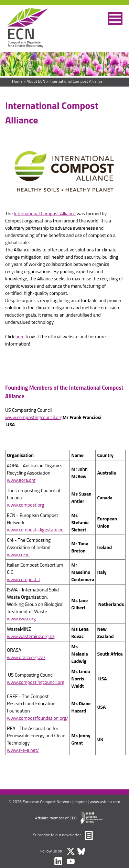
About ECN (36, 81)
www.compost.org (25, 505)
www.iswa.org (21, 618)
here (20, 336)
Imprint (81, 802)
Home (17, 81)
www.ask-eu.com (105, 802)
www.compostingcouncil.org (34, 417)
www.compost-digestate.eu (35, 530)
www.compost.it (24, 579)
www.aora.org (21, 480)
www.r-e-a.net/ (23, 750)
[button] (115, 18)
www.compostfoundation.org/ (37, 718)
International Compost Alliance (76, 81)
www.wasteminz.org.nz (31, 636)
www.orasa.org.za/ (26, 657)
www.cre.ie (18, 554)
